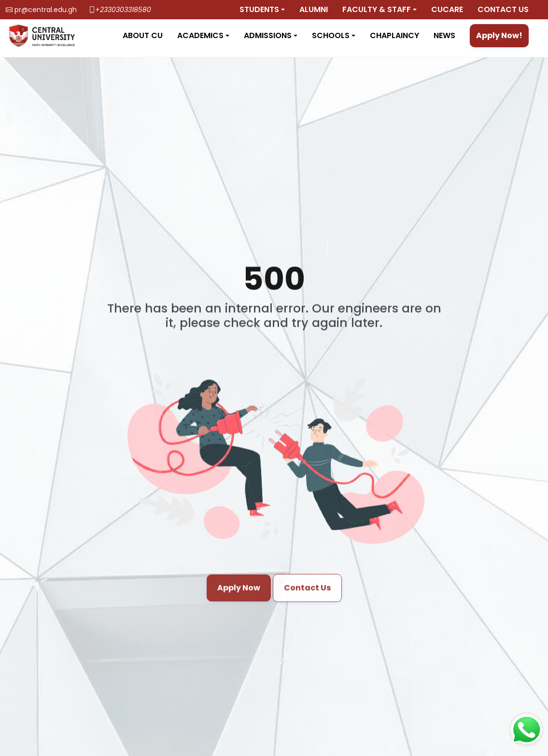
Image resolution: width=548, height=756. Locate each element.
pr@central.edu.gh (46, 10)
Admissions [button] (268, 35)
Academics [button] (200, 35)
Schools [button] (331, 35)
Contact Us (307, 594)
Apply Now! (499, 35)
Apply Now (239, 594)
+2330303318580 (123, 10)
